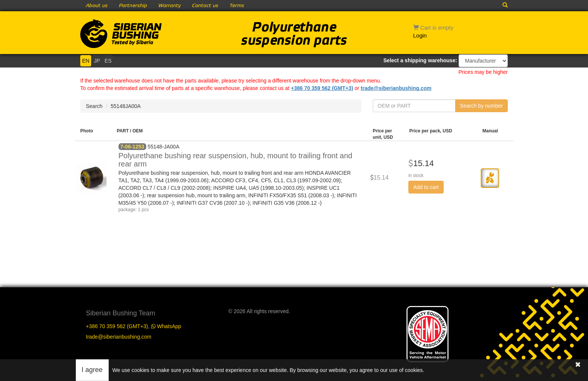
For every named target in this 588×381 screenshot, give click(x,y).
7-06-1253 (132, 147)
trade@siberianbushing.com (396, 88)
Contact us (205, 6)
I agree (92, 370)
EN (86, 61)
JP (97, 61)
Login (420, 35)
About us (97, 6)
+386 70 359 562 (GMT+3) (322, 88)
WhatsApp (166, 326)
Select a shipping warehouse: (420, 60)
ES (108, 61)
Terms (237, 6)
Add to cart (426, 187)
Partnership (133, 6)
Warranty (169, 6)
